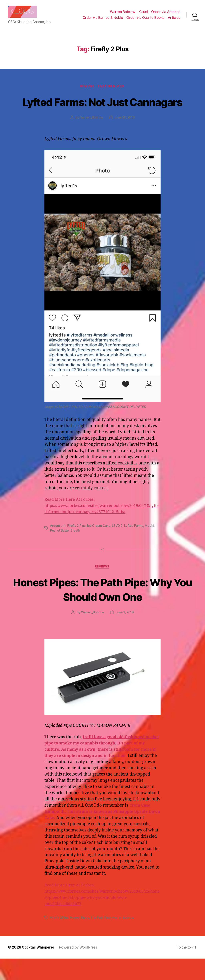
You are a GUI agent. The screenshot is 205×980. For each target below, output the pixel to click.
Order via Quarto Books (145, 21)
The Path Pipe (102, 939)
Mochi (151, 547)
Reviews (87, 93)
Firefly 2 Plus (77, 547)
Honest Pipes (80, 939)
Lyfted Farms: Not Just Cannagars (102, 115)
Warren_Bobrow (91, 139)
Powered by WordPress (79, 969)
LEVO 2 (119, 547)
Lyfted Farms (136, 547)
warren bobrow (125, 939)
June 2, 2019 (125, 634)
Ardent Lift (58, 547)
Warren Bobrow (123, 15)
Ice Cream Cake (100, 547)
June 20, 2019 (125, 139)
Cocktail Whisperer (39, 969)
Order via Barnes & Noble (103, 21)
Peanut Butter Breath (66, 551)
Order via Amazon (166, 15)
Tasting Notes (112, 93)
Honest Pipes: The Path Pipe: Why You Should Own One (103, 611)
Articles (174, 21)
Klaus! (143, 15)
